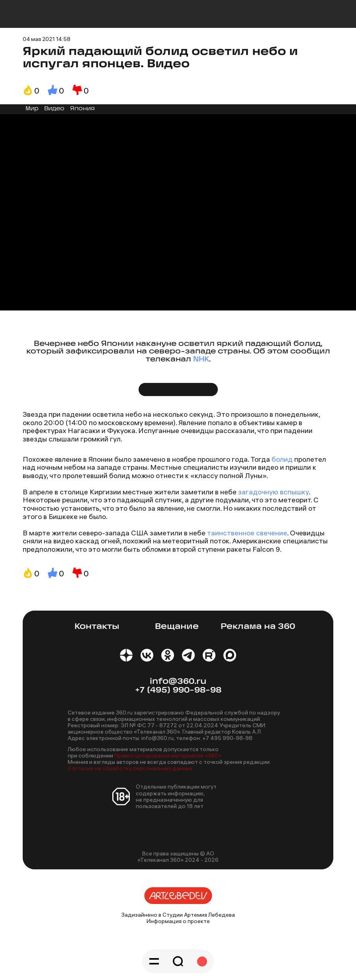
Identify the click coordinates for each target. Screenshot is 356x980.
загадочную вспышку (273, 492)
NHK (201, 360)
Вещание (177, 627)
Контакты (97, 627)
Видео (54, 109)
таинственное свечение (247, 533)
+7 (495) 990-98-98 (178, 690)
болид (282, 459)
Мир (32, 109)
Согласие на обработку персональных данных (130, 768)
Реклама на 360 (258, 627)
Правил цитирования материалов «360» (168, 755)
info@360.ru (178, 682)
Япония (82, 109)
